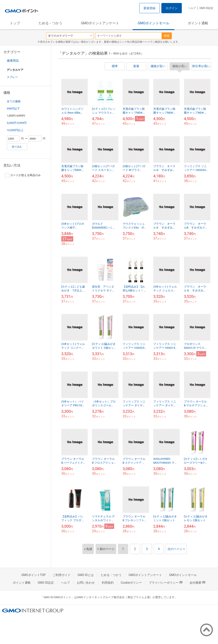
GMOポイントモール (153, 23)
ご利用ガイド (62, 575)
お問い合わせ (86, 583)
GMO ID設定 (206, 8)
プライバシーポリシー (166, 583)
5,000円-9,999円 (17, 123)
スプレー (12, 77)
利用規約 (108, 583)
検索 (167, 36)
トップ (15, 23)
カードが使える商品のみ (23, 175)
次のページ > (176, 549)
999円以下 (13, 109)
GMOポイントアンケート (100, 23)
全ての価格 (14, 101)
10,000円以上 (15, 130)
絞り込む (17, 147)
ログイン (172, 8)
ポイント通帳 (198, 23)
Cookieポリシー (131, 583)
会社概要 (197, 583)
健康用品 (13, 61)
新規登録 (149, 8)
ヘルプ (192, 8)
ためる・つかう (50, 23)
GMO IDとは (86, 575)
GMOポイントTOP (33, 575)
